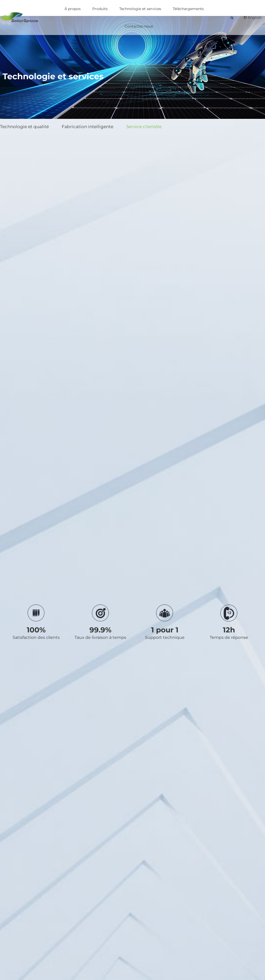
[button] (232, 18)
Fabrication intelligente (88, 127)
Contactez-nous (139, 26)
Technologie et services (140, 9)
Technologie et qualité (24, 127)
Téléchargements (188, 9)
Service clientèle (144, 127)
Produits (100, 9)
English (253, 17)
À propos (73, 9)
